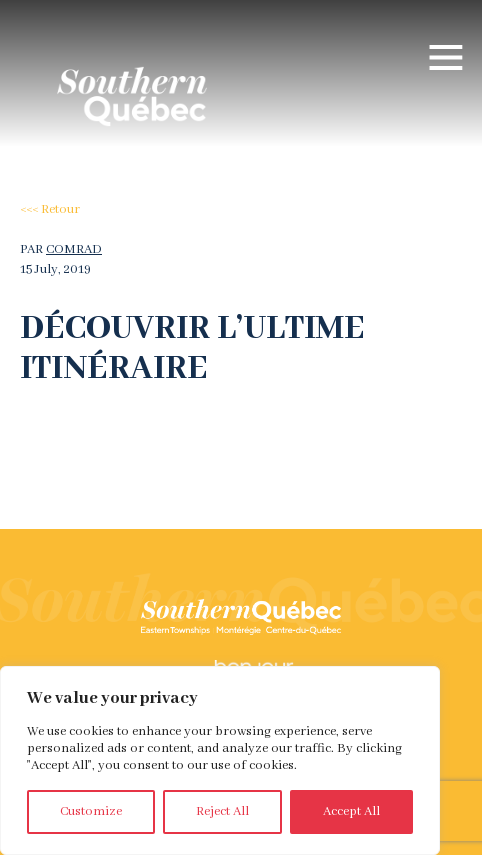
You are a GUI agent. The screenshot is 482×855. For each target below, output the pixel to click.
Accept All (351, 811)
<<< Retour (50, 209)
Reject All (222, 811)
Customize (91, 811)
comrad (74, 249)
